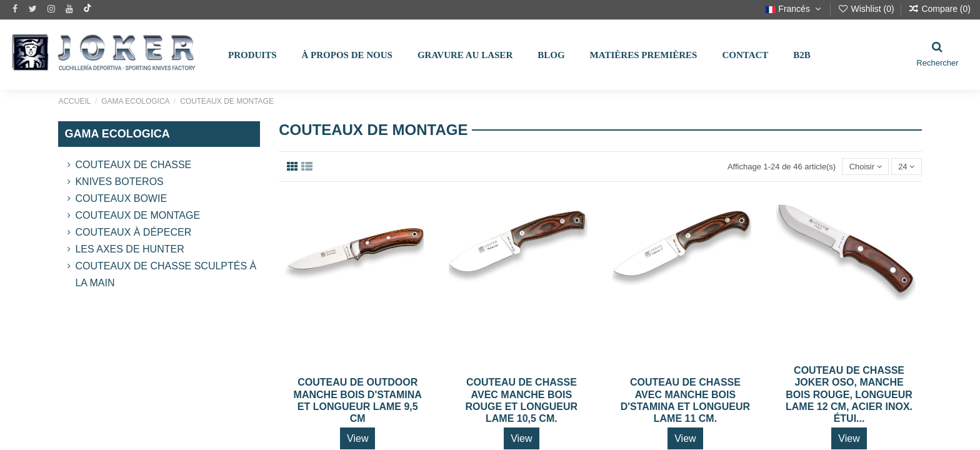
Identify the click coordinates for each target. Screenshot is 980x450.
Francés (794, 9)
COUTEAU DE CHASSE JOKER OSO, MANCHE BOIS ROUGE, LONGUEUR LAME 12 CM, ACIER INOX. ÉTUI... (849, 394)
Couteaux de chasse (133, 165)
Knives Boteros (119, 182)
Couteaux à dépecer (133, 232)
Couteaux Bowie (121, 198)
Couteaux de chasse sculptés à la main (166, 274)
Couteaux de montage (137, 215)
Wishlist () (867, 9)
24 (906, 167)
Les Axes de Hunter (129, 249)
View (357, 438)
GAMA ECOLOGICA (117, 134)
